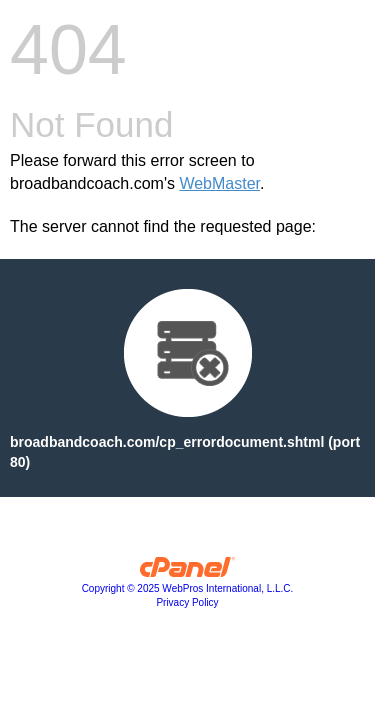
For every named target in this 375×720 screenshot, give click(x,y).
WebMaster (219, 183)
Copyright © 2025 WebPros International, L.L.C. (188, 588)
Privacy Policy (187, 602)
